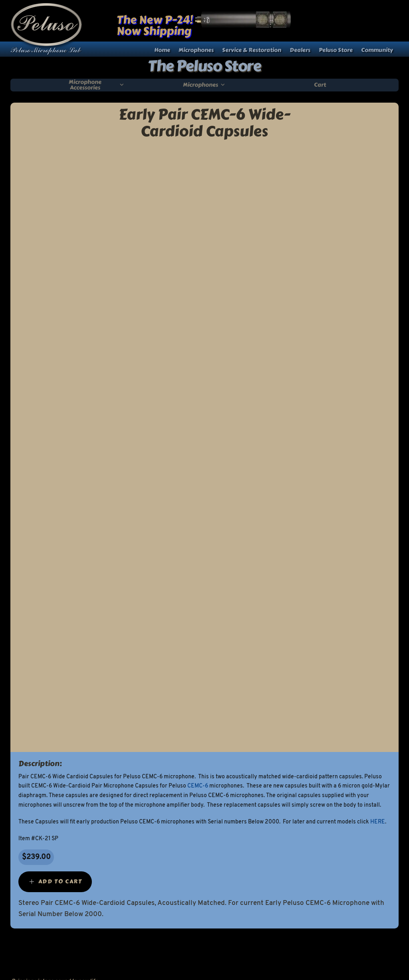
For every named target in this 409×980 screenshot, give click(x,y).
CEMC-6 (198, 786)
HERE (378, 822)
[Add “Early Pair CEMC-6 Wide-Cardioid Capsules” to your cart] (55, 882)
